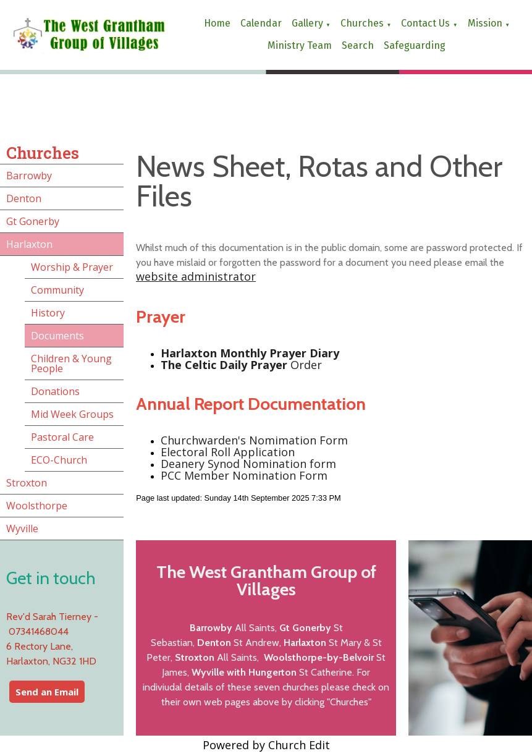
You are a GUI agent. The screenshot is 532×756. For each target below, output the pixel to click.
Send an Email (47, 692)
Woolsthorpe (37, 506)
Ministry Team (300, 45)
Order (241, 365)
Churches (362, 23)
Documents (57, 336)
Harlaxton (29, 244)
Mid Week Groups (72, 414)
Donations (55, 391)
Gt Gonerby (33, 221)
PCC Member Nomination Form (244, 475)
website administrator (196, 276)
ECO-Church (59, 460)
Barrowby (29, 176)
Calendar (261, 23)
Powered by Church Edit (266, 745)
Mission (485, 23)
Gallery (307, 23)
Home (217, 23)
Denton (24, 198)
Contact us (425, 23)
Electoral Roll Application (228, 452)
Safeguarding (415, 45)
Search (358, 45)
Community (57, 290)
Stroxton (27, 483)
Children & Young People (71, 363)
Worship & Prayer (72, 267)
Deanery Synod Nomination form (248, 464)
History (48, 313)
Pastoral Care (62, 437)
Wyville (22, 529)
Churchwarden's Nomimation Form (254, 440)
